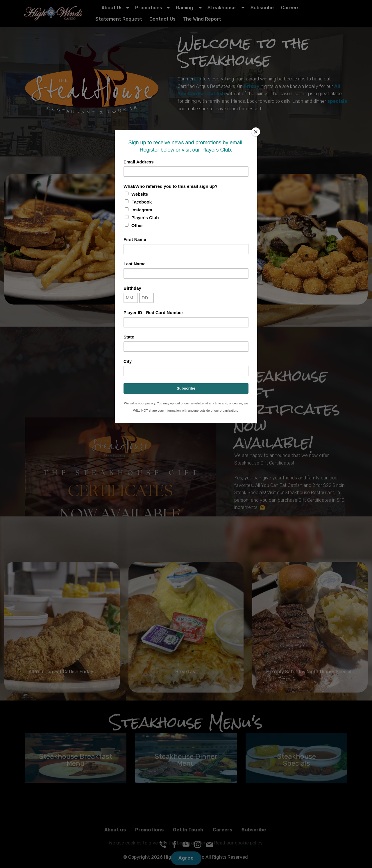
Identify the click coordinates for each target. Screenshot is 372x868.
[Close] (256, 132)
